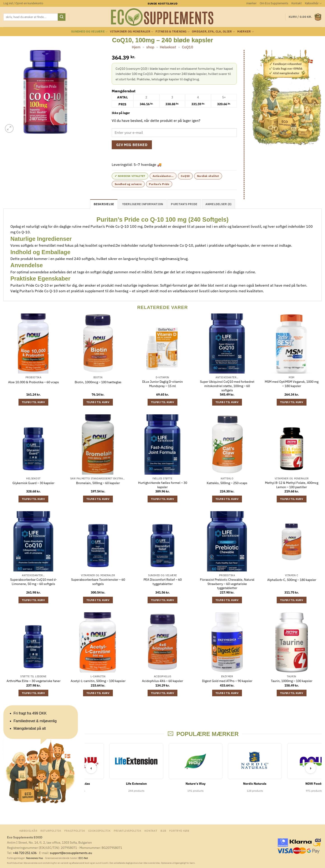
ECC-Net (83, 858)
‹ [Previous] (91, 768)
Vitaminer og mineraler (132, 32)
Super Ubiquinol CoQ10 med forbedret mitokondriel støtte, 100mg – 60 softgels (227, 386)
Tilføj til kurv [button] (33, 402)
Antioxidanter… (163, 176)
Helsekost (168, 47)
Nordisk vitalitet (208, 176)
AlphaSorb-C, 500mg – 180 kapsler (292, 580)
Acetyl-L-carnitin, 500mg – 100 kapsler (98, 681)
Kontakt (297, 3)
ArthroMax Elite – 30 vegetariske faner (34, 681)
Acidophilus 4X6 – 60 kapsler (162, 681)
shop (150, 47)
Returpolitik (51, 831)
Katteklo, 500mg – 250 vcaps (227, 483)
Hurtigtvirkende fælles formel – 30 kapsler (163, 485)
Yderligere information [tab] (143, 204)
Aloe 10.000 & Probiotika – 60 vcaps (34, 382)
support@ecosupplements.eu (71, 853)
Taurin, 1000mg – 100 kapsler (292, 681)
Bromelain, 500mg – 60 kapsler (98, 483)
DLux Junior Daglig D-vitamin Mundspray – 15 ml (162, 384)
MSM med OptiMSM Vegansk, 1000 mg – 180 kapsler (292, 384)
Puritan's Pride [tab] (184, 204)
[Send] (62, 17)
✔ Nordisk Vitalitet (130, 176)
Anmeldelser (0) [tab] (218, 204)
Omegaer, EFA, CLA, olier (213, 32)
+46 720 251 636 (25, 853)
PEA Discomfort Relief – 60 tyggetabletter (163, 582)
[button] (23, 3)
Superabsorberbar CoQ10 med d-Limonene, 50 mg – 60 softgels (34, 582)
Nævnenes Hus (35, 858)
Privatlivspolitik (128, 831)
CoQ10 (188, 47)
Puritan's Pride (159, 184)
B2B (163, 831)
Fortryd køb (179, 831)
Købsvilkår (313, 3)
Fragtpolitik (75, 831)
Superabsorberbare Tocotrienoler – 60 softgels (98, 582)
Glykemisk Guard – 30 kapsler (33, 483)
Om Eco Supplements (274, 3)
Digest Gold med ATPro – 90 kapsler (227, 681)
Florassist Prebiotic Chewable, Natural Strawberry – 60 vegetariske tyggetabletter (227, 584)
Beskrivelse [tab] (104, 204)
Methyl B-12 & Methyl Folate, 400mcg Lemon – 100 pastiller (292, 485)
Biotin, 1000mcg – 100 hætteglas (98, 382)
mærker (251, 3)
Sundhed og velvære (89, 32)
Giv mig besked (132, 145)
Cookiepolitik (100, 831)
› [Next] (311, 768)
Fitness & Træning (173, 32)
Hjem (136, 47)
